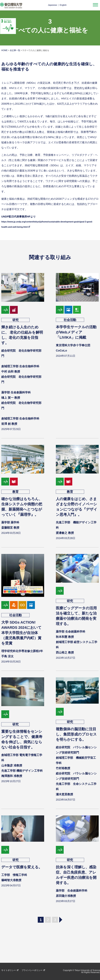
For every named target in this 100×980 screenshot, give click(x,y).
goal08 (14, 310)
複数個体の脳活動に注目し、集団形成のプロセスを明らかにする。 (76, 734)
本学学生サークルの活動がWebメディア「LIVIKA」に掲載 (76, 332)
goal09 (14, 605)
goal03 (5, 310)
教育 (15, 492)
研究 (15, 320)
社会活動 (70, 320)
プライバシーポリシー (32, 970)
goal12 (22, 605)
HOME (4, 50)
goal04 (14, 482)
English (63, 5)
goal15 (77, 310)
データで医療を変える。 (22, 867)
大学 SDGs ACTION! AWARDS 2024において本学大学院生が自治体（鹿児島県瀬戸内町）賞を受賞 (21, 633)
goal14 (68, 310)
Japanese (52, 5)
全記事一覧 (15, 50)
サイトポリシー (9, 970)
